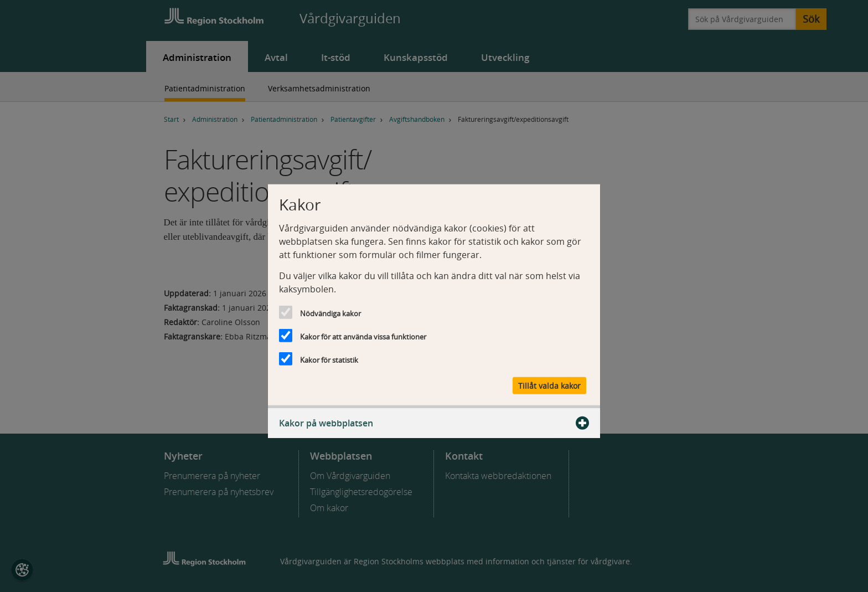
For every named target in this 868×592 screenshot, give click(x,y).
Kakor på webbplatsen (434, 423)
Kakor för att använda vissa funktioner (363, 336)
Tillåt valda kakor (549, 386)
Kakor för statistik (329, 359)
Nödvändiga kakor (330, 313)
